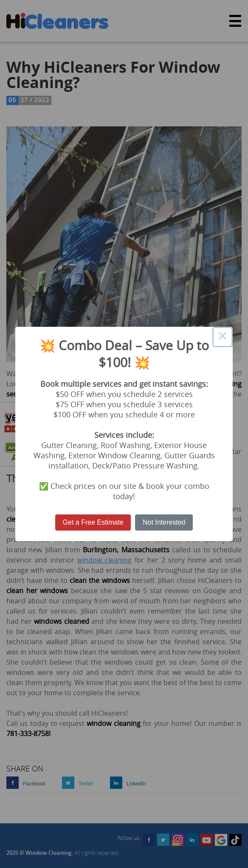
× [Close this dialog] (223, 337)
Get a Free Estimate (93, 522)
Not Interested (164, 522)
